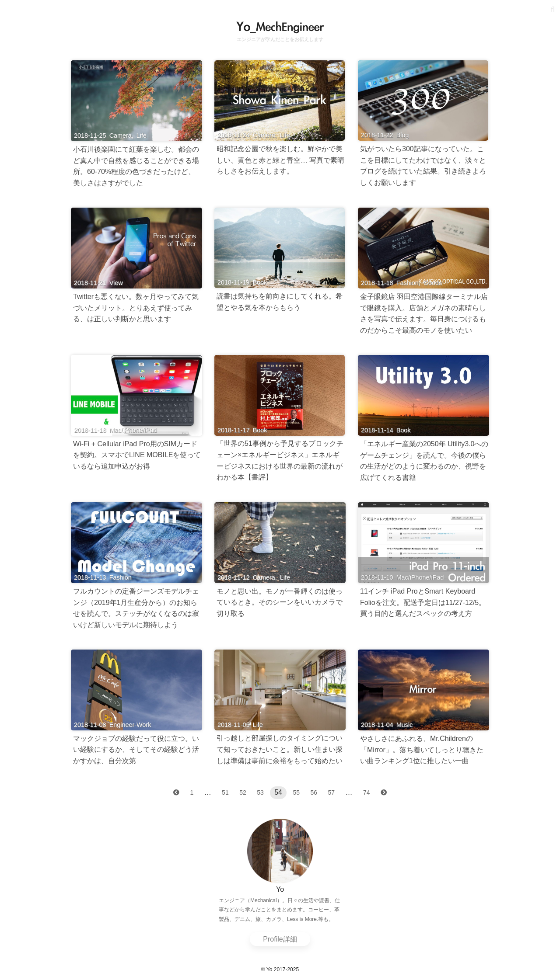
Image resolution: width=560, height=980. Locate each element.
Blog (403, 135)
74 (367, 792)
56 (314, 792)
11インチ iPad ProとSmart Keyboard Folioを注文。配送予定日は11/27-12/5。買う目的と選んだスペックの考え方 (423, 602)
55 (296, 792)
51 (225, 792)
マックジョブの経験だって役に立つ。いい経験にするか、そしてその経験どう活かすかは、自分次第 (136, 750)
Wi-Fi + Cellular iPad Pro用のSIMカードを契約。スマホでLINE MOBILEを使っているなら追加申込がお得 (137, 455)
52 (243, 792)
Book (260, 282)
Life (142, 136)
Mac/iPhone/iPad (133, 430)
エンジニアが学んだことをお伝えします (280, 39)
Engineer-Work (130, 725)
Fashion (408, 283)
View (116, 283)
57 (332, 792)
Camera (121, 136)
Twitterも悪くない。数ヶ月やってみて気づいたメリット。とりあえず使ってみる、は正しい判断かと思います (136, 308)
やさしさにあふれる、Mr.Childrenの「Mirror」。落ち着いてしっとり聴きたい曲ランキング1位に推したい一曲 (422, 750)
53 (260, 792)
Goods (433, 283)
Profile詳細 (280, 939)
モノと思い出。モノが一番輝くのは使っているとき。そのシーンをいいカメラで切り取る (280, 602)
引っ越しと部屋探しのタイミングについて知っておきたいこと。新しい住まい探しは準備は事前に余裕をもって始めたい (280, 749)
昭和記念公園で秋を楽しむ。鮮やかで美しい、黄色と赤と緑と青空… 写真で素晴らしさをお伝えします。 (280, 160)
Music (405, 725)
